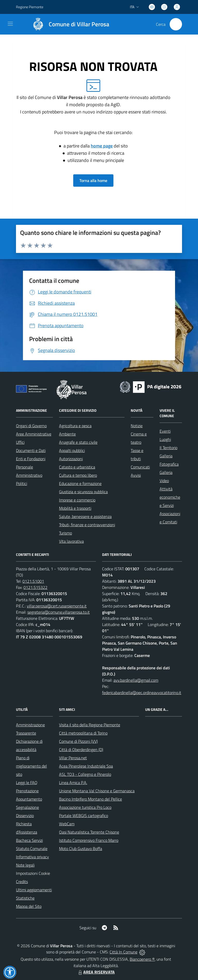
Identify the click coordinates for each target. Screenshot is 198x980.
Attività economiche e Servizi (170, 497)
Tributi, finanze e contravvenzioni (87, 525)
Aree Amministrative (34, 434)
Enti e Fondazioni (31, 459)
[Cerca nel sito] (176, 24)
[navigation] (10, 24)
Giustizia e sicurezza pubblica (83, 492)
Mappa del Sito (29, 906)
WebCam (67, 824)
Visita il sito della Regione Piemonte (90, 725)
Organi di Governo (31, 426)
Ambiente (67, 434)
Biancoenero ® (142, 959)
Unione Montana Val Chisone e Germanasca (97, 791)
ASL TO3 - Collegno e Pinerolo (85, 774)
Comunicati (140, 467)
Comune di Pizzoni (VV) (78, 741)
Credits (22, 882)
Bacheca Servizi (29, 840)
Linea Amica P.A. (73, 783)
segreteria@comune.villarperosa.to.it (59, 612)
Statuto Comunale (32, 849)
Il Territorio (168, 448)
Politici (22, 483)
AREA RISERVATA (96, 972)
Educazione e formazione (80, 483)
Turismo (65, 533)
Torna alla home (93, 180)
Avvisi (136, 475)
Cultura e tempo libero (78, 475)
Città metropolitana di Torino (83, 733)
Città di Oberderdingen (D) (81, 750)
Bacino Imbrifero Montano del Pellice (90, 799)
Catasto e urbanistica (77, 467)
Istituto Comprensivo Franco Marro (89, 840)
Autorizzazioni (71, 459)
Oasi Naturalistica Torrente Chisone (89, 832)
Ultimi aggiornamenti (34, 890)
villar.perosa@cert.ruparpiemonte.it (57, 606)
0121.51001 (33, 581)
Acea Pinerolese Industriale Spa (86, 766)
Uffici (20, 442)
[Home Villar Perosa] (68, 24)
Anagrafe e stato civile (78, 442)
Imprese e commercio (77, 500)
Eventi (165, 431)
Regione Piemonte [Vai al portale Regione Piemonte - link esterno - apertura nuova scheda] (30, 7)
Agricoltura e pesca (75, 426)
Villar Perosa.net (73, 758)
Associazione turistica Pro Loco (85, 807)
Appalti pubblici (72, 450)
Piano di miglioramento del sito (31, 766)
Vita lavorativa (71, 541)
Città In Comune (123, 952)
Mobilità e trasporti (75, 508)
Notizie (137, 426)
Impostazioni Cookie (33, 873)
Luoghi (165, 439)
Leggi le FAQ (27, 783)
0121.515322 (35, 587)
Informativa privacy (32, 857)
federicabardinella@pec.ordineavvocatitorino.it (142, 693)
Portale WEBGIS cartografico (84, 816)
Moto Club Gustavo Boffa (81, 849)
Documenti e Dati (31, 450)
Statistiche (25, 898)
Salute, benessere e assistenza (85, 516)
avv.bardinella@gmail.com (136, 680)
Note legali (25, 865)
